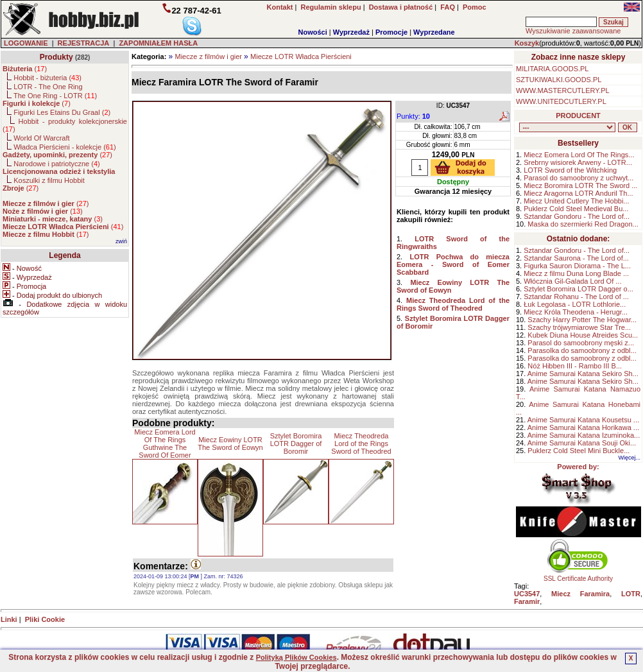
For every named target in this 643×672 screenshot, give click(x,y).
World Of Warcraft (41, 138)
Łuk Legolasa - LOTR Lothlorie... (575, 304)
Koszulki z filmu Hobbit (49, 180)
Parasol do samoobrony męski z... (581, 343)
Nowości (313, 32)
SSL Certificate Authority (579, 576)
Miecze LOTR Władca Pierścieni (301, 56)
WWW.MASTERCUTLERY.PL (563, 90)
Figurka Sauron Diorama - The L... (577, 266)
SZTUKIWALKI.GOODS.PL (559, 80)
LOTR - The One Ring (48, 87)
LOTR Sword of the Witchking (570, 170)
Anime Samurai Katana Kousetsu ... (583, 420)
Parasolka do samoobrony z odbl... (582, 350)
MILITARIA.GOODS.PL (553, 69)
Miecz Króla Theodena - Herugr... (576, 312)
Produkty (56, 57)
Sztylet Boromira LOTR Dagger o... (579, 289)
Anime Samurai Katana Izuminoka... (584, 435)
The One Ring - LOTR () (55, 96)
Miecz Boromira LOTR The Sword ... (580, 185)
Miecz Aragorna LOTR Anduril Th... (578, 193)
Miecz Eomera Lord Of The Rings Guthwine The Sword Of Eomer (165, 444)
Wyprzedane (434, 32)
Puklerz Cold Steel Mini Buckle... (579, 451)
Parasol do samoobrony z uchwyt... (579, 178)
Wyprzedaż (351, 32)
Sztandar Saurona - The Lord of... (576, 258)
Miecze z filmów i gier (208, 56)
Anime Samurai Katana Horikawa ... (583, 427)
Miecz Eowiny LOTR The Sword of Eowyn (230, 444)
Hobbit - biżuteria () (47, 78)
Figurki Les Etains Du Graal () (62, 112)
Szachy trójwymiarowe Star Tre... (579, 327)
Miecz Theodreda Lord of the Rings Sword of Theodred (361, 444)
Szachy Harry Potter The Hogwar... (582, 320)
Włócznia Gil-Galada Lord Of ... (572, 281)
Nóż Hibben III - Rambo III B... (575, 366)
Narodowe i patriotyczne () (57, 164)
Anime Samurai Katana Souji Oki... (582, 443)
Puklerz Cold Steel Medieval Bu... (576, 209)
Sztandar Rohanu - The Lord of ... (576, 297)
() (25, 69)
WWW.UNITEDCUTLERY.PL (561, 101)
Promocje (391, 32)
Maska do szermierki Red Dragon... (583, 224)
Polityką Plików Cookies (296, 657)
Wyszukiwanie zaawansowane (573, 31)
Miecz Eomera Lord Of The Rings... (579, 155)
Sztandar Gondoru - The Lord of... (577, 216)
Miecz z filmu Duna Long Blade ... (576, 273)
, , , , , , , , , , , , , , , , (567, 127)
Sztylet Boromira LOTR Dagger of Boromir (296, 444)
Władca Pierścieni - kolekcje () (65, 147)
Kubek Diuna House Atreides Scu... (583, 335)
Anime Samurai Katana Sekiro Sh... (583, 374)
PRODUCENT (578, 116)
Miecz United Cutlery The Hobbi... (576, 201)
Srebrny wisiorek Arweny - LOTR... (578, 162)
